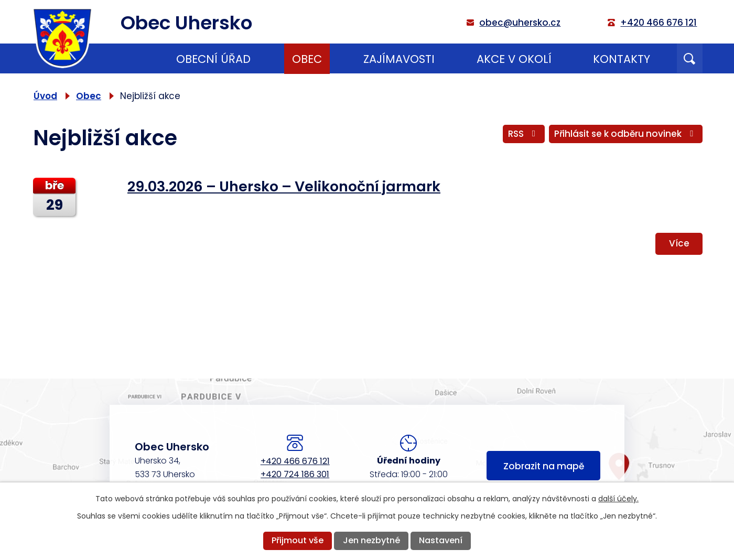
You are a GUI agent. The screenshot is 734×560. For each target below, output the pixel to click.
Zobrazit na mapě (544, 466)
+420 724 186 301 (295, 474)
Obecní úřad (213, 59)
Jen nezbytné (371, 540)
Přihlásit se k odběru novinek (626, 134)
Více (679, 243)
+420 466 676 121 (295, 461)
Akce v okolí (514, 59)
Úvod (126, 59)
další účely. (618, 499)
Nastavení (441, 540)
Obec (307, 59)
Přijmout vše (298, 540)
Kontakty (622, 59)
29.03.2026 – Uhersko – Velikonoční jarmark (284, 186)
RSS (524, 134)
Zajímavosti (399, 59)
